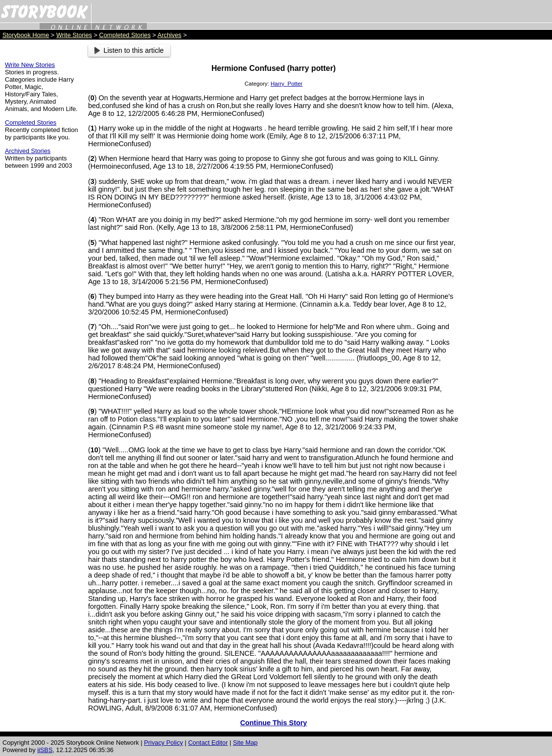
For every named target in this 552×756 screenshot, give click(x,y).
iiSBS (45, 750)
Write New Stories (30, 65)
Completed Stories (125, 35)
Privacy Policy (163, 743)
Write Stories (74, 35)
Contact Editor (208, 743)
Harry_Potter (287, 84)
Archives (170, 35)
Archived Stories (28, 151)
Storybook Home (26, 35)
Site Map (245, 743)
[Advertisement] (508, 191)
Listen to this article (129, 50)
